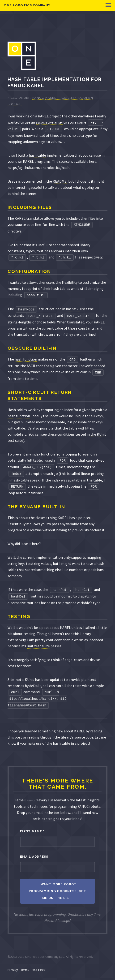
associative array (49, 122)
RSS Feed (39, 970)
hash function (26, 359)
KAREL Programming (64, 98)
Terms (25, 970)
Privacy (13, 970)
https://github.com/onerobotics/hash (38, 168)
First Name (32, 831)
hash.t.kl (73, 309)
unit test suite (38, 646)
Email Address (35, 857)
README (60, 181)
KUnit (30, 679)
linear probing (92, 473)
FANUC (38, 98)
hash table (37, 155)
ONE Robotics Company (27, 5)
